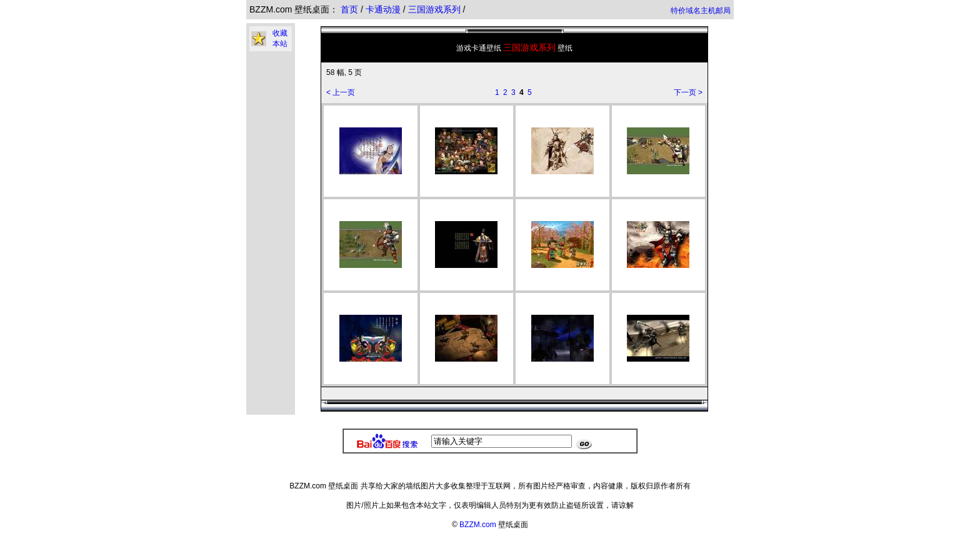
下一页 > (688, 92)
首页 (349, 9)
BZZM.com (478, 525)
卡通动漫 (384, 9)
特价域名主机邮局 (701, 11)
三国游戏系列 (436, 9)
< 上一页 (341, 92)
